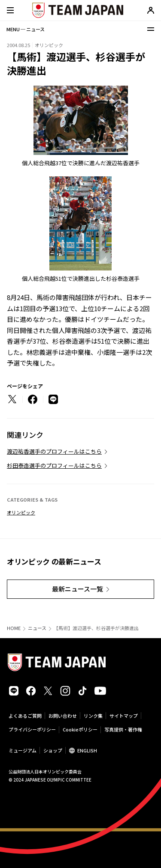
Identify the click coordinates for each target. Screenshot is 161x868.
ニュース (37, 628)
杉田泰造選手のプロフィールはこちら (54, 465)
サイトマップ (124, 716)
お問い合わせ (63, 716)
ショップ (53, 750)
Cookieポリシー (80, 729)
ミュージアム (23, 750)
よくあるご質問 (25, 716)
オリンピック (21, 512)
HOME (14, 628)
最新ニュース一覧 (77, 589)
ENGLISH (87, 750)
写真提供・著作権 (123, 729)
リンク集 (93, 716)
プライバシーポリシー (32, 729)
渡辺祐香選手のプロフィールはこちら (54, 451)
